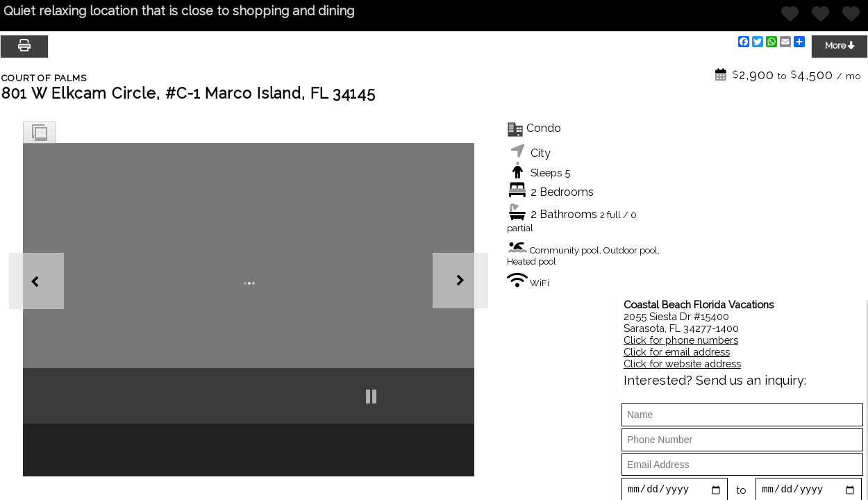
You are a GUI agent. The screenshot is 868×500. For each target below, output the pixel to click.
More (840, 45)
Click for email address (677, 352)
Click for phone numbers (681, 340)
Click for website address (682, 364)
